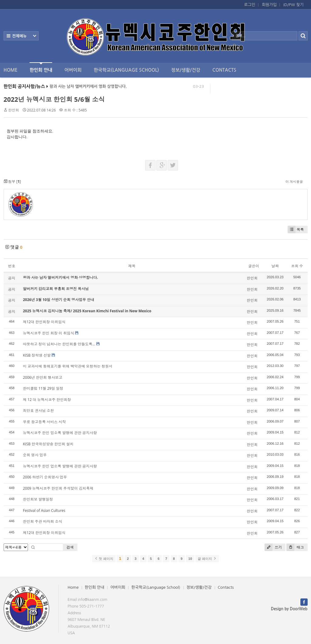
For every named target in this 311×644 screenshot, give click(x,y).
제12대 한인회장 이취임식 (44, 322)
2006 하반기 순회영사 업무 (45, 477)
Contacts (224, 70)
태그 (295, 547)
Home (11, 70)
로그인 (250, 5)
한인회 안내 (41, 67)
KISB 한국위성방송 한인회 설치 (48, 444)
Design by (289, 609)
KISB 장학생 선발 (37, 355)
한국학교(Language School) (126, 70)
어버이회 (73, 70)
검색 (70, 547)
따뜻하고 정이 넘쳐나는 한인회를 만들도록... (59, 344)
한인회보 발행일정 (38, 499)
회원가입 (269, 5)
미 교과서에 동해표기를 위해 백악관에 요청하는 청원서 (68, 366)
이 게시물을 (294, 182)
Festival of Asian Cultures (44, 510)
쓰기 (273, 547)
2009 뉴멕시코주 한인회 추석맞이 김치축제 (58, 488)
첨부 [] (12, 182)
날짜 (275, 266)
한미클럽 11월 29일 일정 (43, 388)
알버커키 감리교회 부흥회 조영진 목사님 (56, 289)
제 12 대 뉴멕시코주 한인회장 (47, 400)
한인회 (14, 110)
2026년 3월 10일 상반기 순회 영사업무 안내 (59, 300)
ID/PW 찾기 (293, 5)
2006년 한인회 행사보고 (43, 377)
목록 (296, 230)
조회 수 (297, 266)
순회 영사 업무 (35, 455)
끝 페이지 (207, 559)
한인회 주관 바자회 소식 (43, 521)
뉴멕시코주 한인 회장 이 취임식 (49, 333)
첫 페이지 (104, 559)
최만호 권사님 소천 (39, 411)
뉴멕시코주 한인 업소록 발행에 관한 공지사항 (60, 433)
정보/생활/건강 (186, 70)
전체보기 (21, 36)
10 (190, 559)
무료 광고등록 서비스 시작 (44, 422)
